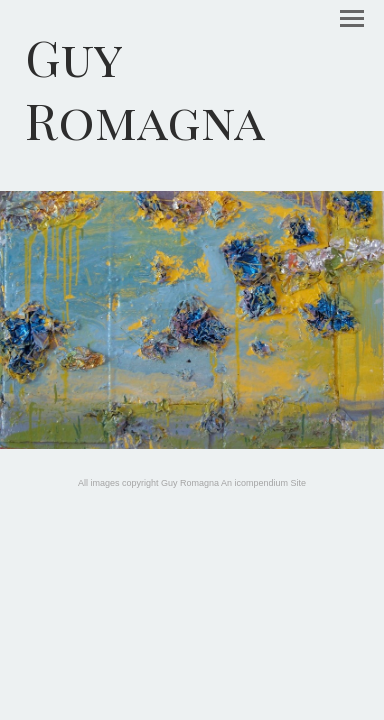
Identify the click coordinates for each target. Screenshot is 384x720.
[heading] (192, 88)
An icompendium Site (263, 483)
